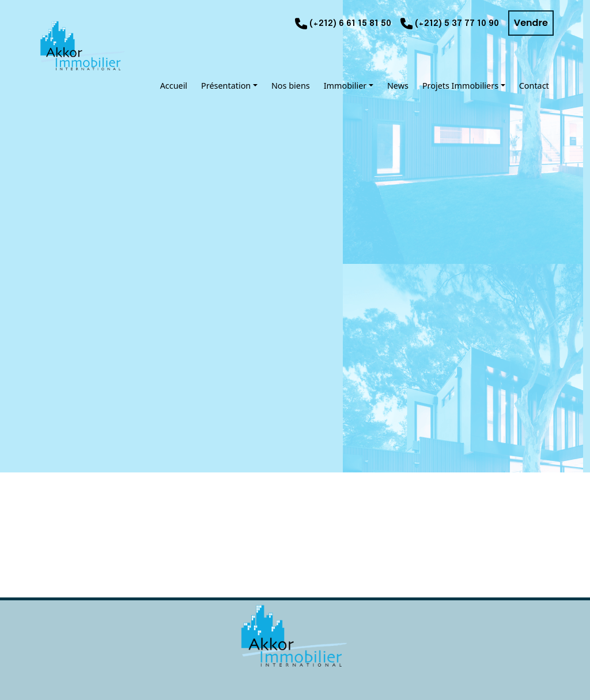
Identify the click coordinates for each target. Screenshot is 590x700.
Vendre (531, 23)
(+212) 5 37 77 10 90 (457, 24)
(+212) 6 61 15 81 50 (350, 24)
